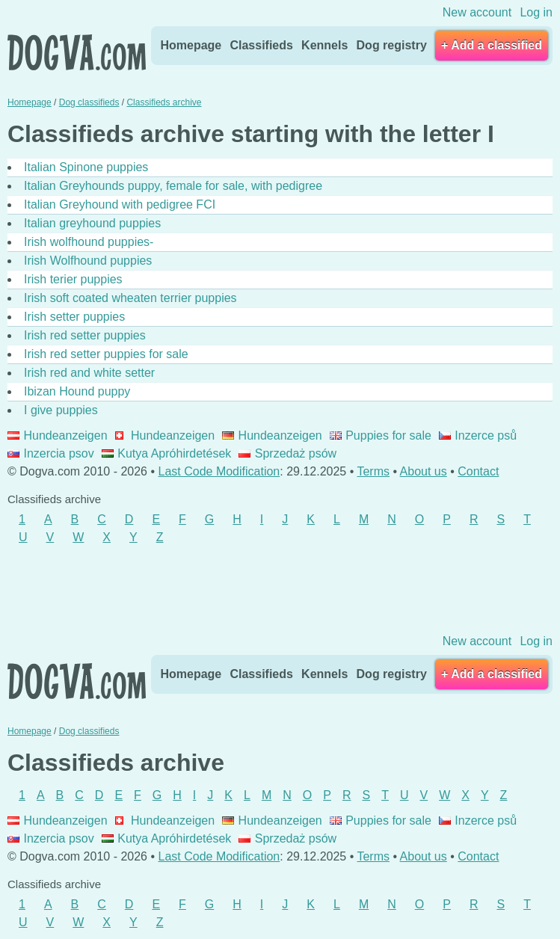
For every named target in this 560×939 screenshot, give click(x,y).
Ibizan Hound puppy (77, 391)
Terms (373, 471)
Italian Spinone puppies (86, 167)
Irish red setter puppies (85, 335)
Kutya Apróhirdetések (167, 453)
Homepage (191, 45)
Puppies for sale (381, 435)
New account (477, 12)
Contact (478, 471)
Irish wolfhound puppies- (89, 242)
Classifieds (261, 45)
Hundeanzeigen (58, 435)
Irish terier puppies (73, 279)
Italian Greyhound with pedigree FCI (120, 204)
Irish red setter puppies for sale (106, 354)
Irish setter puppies (74, 317)
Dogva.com (77, 52)
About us (424, 471)
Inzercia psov (51, 453)
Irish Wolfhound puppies (88, 261)
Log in (536, 12)
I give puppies (61, 410)
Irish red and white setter (89, 373)
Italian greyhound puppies (92, 223)
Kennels (324, 45)
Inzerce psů (478, 435)
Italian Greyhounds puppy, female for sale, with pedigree (173, 186)
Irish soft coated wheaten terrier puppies (130, 298)
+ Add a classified (492, 45)
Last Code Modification (219, 471)
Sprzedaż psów (287, 453)
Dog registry (392, 45)
